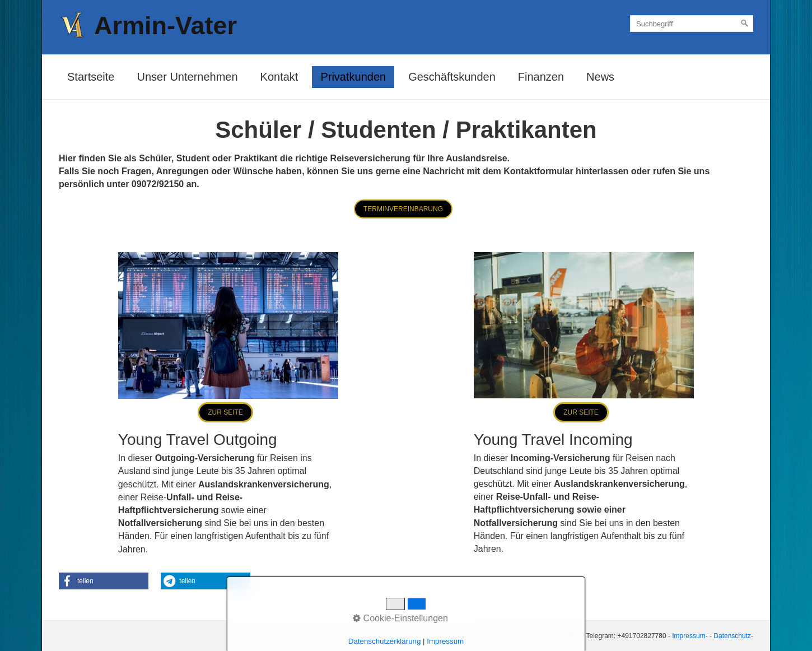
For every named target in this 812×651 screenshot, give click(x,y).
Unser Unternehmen (187, 77)
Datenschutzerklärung (385, 641)
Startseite (91, 77)
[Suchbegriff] (692, 24)
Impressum (689, 636)
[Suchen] (745, 24)
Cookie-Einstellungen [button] (400, 618)
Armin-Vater (165, 25)
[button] (403, 209)
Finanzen (541, 77)
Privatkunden (353, 77)
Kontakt (279, 77)
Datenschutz (732, 636)
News (600, 77)
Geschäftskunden (452, 77)
